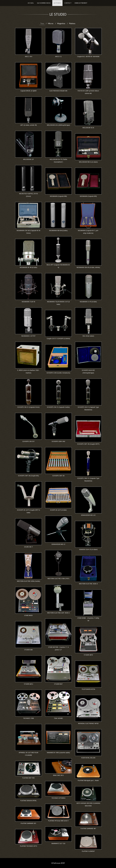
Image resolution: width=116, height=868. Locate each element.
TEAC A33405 (58, 718)
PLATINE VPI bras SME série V (58, 821)
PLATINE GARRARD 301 (28, 823)
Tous (42, 23)
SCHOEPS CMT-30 (58, 476)
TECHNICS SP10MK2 (58, 798)
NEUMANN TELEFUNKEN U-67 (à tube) (58, 303)
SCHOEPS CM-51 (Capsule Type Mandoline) (88, 408)
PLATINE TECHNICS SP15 (28, 846)
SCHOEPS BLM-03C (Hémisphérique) (88, 372)
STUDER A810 (88, 655)
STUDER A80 (28, 650)
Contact (68, 3)
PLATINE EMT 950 (28, 778)
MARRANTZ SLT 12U (58, 843)
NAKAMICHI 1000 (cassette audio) (58, 753)
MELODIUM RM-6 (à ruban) (88, 162)
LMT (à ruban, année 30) (28, 125)
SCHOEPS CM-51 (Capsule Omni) (28, 407)
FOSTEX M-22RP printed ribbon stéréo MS (88, 92)
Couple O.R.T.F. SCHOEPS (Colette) (58, 339)
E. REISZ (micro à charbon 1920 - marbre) (28, 372)
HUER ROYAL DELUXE (88, 758)
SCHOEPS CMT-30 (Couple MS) (28, 476)
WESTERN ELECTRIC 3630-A (88, 584)
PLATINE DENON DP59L (28, 801)
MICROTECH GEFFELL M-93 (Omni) (28, 195)
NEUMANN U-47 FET (28, 336)
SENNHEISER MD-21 (58, 544)
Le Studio (57, 3)
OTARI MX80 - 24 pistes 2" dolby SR (88, 619)
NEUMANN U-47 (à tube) (88, 302)
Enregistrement (81, 3)
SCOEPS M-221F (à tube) (58, 510)
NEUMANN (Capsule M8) (58, 196)
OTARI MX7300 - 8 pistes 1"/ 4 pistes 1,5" (58, 648)
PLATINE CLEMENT (88, 851)
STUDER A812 (28, 684)
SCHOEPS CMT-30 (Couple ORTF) (88, 444)
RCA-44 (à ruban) (88, 336)
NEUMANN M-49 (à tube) (28, 267)
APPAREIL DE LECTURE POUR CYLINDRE (28, 754)
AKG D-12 (58, 57)
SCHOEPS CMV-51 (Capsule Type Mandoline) (88, 480)
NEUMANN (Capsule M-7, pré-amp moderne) (88, 232)
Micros (51, 23)
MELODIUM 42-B (88, 128)
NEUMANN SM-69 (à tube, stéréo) (88, 267)
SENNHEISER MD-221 (88, 515)
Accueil (31, 3)
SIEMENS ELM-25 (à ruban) (88, 549)
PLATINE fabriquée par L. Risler (88, 780)
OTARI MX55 (28, 615)
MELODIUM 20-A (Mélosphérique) (58, 125)
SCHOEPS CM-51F (28, 441)
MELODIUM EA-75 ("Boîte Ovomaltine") (58, 161)
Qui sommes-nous (44, 3)
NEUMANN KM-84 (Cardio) (58, 231)
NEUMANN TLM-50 (28, 302)
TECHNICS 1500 (28, 718)
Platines (72, 23)
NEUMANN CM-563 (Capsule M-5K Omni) (28, 232)
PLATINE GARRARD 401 (88, 829)
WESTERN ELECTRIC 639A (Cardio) (28, 581)
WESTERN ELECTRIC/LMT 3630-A (58, 613)
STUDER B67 (58, 684)
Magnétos (61, 23)
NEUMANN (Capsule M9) (88, 196)
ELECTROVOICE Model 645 (58, 91)
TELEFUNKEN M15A (88, 689)
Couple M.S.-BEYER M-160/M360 (88, 57)
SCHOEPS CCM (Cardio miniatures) (58, 373)
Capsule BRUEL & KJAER (28, 91)
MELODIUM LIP (28, 159)
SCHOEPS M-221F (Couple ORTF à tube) (28, 511)
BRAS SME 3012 (58, 775)
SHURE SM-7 (28, 547)
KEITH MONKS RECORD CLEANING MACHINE (88, 805)
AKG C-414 (28, 57)
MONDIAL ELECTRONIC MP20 (88, 723)
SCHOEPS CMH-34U (58, 441)
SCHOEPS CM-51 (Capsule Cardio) (58, 407)
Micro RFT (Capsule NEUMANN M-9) (58, 266)
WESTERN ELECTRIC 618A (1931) (58, 579)
